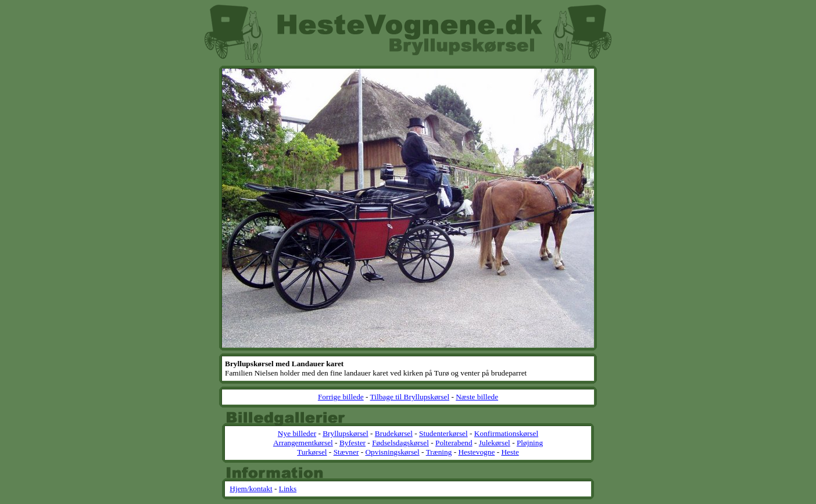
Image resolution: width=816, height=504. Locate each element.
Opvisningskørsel (392, 452)
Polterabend (454, 443)
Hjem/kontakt (251, 489)
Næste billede (477, 397)
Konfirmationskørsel (506, 433)
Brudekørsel (394, 433)
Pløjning (530, 443)
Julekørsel (495, 443)
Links (288, 489)
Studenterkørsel (443, 433)
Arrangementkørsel (303, 443)
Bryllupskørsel (346, 433)
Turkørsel (312, 452)
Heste (510, 452)
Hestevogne (476, 452)
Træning (439, 452)
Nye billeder (297, 433)
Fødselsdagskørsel (400, 443)
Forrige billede (341, 397)
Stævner (346, 452)
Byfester (352, 443)
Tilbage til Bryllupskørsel (410, 397)
